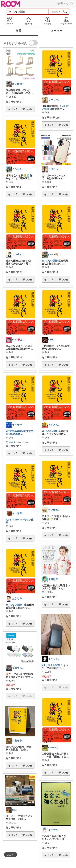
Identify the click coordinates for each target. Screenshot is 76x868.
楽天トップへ (66, 4)
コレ (14, 109)
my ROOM (66, 21)
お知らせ (48, 21)
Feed (10, 21)
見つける (29, 21)
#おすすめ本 (12, 520)
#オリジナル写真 (51, 665)
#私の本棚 (14, 434)
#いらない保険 (14, 605)
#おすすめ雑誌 (14, 431)
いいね (29, 109)
